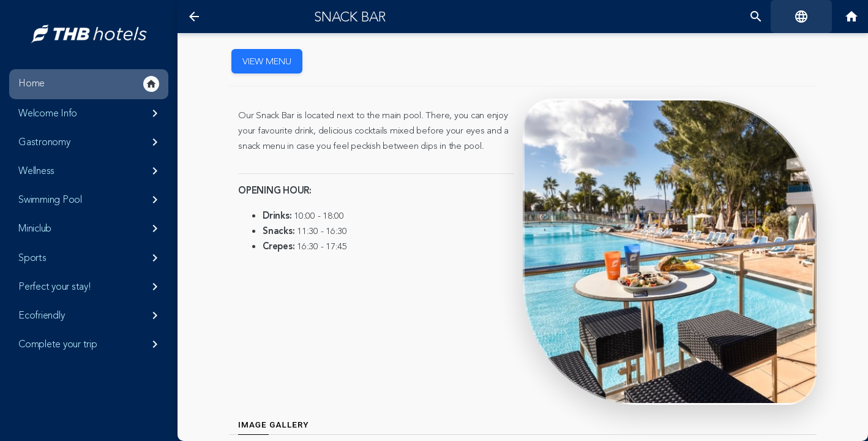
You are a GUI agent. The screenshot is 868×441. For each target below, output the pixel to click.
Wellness (90, 171)
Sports (90, 258)
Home (89, 84)
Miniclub (90, 228)
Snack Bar (350, 17)
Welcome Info (90, 113)
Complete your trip (90, 344)
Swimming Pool (90, 200)
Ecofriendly (90, 315)
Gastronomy (90, 142)
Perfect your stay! (90, 287)
